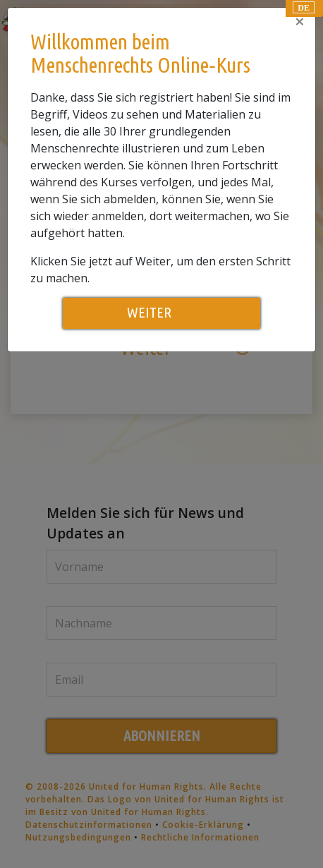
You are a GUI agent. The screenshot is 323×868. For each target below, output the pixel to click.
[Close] (300, 21)
